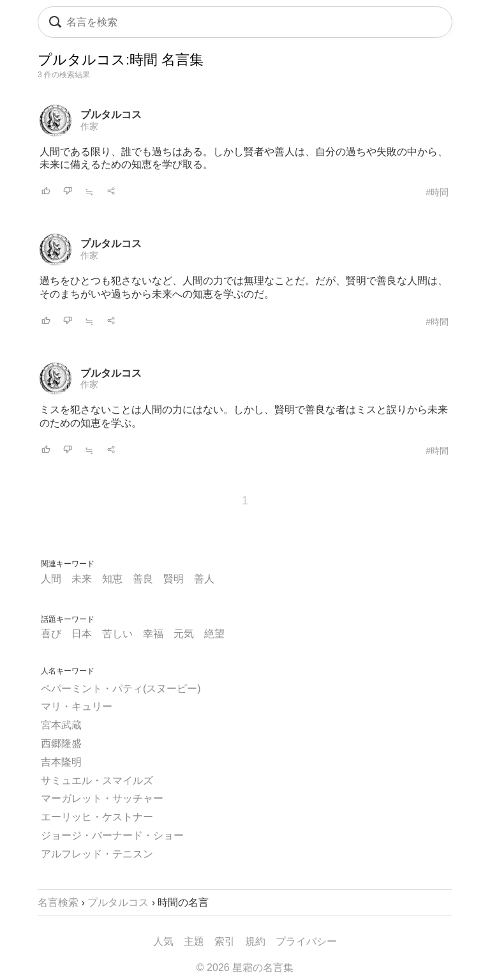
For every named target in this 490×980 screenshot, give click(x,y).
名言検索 (58, 902)
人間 (51, 579)
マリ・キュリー (77, 706)
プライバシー (306, 941)
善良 (143, 579)
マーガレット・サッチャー (102, 798)
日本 (82, 634)
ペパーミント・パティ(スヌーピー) (121, 689)
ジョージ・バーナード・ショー (112, 835)
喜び (51, 634)
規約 (255, 941)
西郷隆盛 (61, 743)
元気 (184, 634)
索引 (225, 941)
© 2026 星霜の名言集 (245, 968)
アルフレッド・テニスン (97, 854)
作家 (89, 126)
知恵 (112, 579)
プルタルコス (111, 115)
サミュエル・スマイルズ (97, 780)
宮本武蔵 (61, 725)
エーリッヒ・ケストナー (97, 817)
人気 (163, 941)
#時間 (437, 192)
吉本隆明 (61, 762)
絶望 (214, 634)
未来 (82, 579)
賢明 (174, 579)
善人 (204, 579)
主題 (194, 941)
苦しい (117, 634)
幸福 (153, 634)
